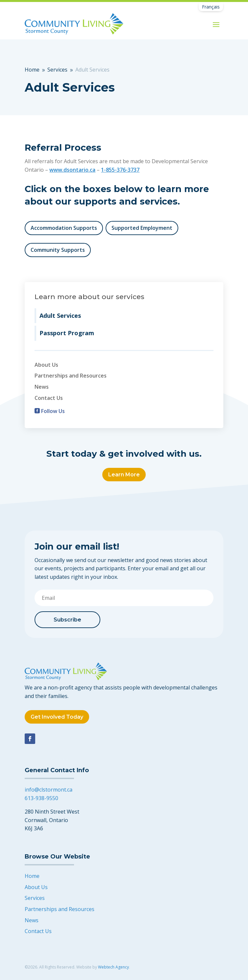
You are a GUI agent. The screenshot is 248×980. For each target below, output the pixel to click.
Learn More (124, 475)
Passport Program (67, 333)
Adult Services (60, 316)
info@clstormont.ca (49, 790)
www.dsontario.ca (72, 170)
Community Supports (58, 250)
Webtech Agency (113, 967)
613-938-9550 (41, 798)
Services (35, 898)
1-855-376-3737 (120, 170)
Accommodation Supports (64, 228)
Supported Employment (142, 228)
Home (32, 876)
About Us (46, 365)
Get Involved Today (57, 717)
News (42, 387)
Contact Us (49, 398)
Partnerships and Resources (71, 376)
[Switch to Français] (211, 7)
